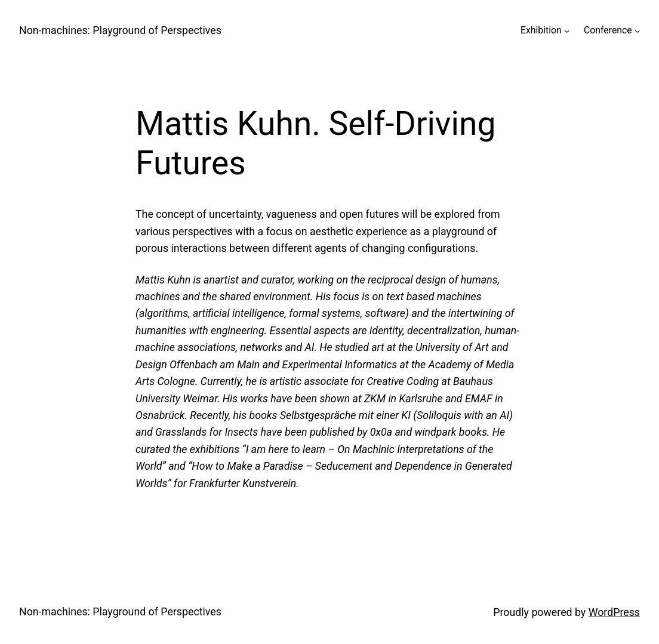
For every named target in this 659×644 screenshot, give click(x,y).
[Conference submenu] (637, 30)
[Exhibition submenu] (567, 30)
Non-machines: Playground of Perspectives (120, 30)
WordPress (614, 612)
